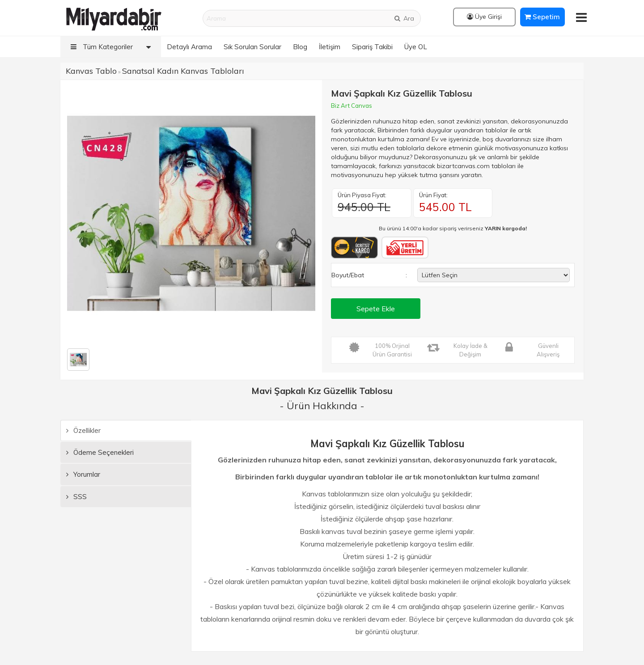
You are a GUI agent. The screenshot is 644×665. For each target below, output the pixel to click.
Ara (404, 18)
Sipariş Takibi (372, 47)
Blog (300, 47)
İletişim (330, 47)
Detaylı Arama (189, 47)
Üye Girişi (484, 17)
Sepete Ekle (376, 309)
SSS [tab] (76, 497)
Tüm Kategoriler (113, 47)
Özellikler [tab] (83, 430)
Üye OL (416, 47)
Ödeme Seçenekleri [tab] (100, 452)
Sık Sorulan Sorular (252, 47)
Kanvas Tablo (91, 71)
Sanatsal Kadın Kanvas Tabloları (183, 71)
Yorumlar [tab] (83, 474)
